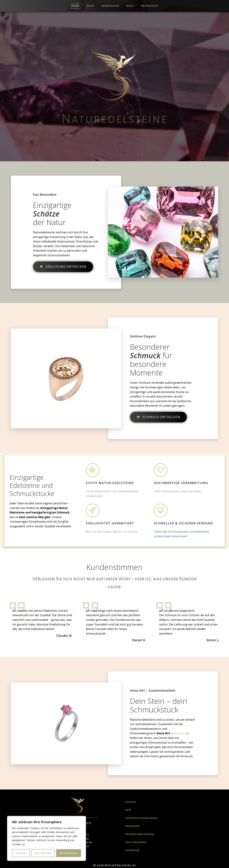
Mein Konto (149, 6)
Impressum (132, 826)
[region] (47, 838)
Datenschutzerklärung (141, 818)
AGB (128, 810)
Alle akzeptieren (69, 853)
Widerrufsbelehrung (140, 834)
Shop (90, 6)
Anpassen (21, 853)
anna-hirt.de (181, 733)
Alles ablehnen (43, 853)
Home (75, 6)
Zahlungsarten (136, 842)
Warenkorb (110, 6)
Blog (130, 6)
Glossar (131, 802)
